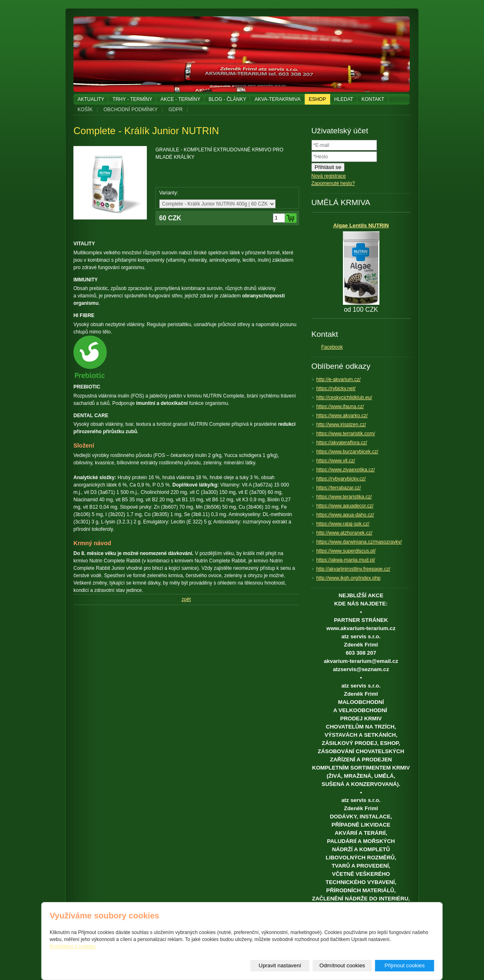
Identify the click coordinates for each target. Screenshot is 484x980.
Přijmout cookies (405, 965)
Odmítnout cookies (342, 965)
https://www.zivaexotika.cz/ (346, 470)
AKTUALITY (91, 99)
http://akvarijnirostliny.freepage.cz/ (353, 569)
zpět (186, 599)
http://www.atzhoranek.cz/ (344, 533)
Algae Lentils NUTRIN (361, 225)
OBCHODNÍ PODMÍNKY (130, 110)
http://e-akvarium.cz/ (338, 379)
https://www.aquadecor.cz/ (345, 506)
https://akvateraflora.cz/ (342, 443)
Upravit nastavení (280, 965)
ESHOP (317, 99)
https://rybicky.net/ (336, 388)
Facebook (332, 347)
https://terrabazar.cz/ (339, 488)
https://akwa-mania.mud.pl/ (346, 560)
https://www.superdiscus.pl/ (346, 551)
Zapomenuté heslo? (333, 183)
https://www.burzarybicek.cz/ (347, 452)
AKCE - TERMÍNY (180, 99)
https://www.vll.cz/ (336, 461)
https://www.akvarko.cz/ (342, 416)
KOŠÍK (85, 110)
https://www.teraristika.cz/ (344, 497)
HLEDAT (344, 99)
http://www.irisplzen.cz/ (341, 425)
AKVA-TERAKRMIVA (277, 99)
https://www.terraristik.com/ (346, 434)
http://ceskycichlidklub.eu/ (344, 397)
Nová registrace (329, 176)
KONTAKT (373, 99)
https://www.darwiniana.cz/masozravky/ (359, 542)
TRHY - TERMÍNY (132, 99)
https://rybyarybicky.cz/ (341, 479)
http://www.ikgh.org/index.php (348, 578)
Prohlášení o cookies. (73, 946)
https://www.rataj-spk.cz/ (343, 524)
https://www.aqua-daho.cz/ (345, 515)
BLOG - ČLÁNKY (227, 99)
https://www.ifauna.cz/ (340, 407)
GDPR (176, 110)
